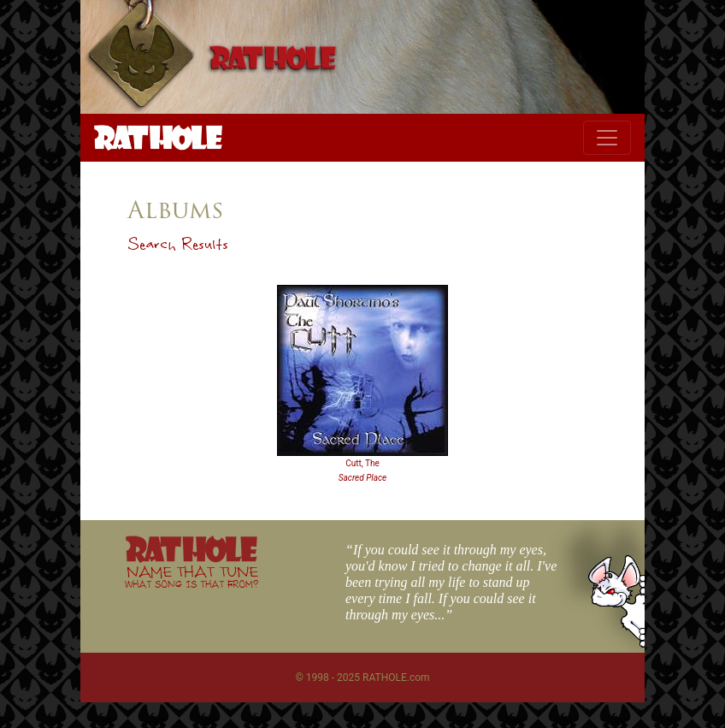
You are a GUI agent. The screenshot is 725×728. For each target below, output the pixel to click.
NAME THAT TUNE (192, 576)
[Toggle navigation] (607, 138)
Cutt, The (362, 463)
